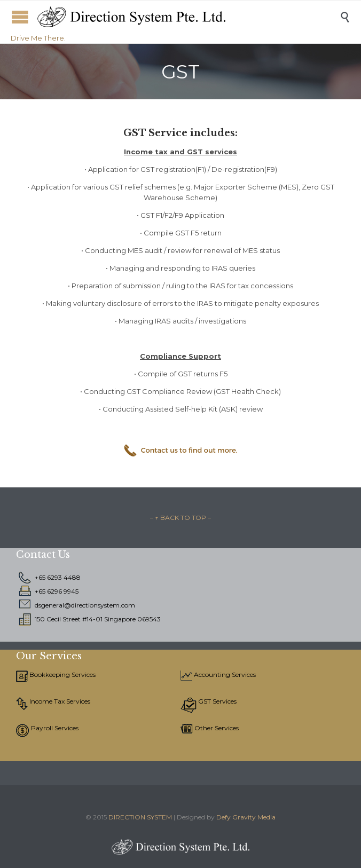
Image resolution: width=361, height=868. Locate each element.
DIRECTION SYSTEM (140, 817)
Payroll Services (54, 728)
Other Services (216, 728)
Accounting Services (224, 674)
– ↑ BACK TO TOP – (180, 518)
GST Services (217, 701)
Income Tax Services (59, 701)
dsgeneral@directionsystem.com (85, 605)
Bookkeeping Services (62, 674)
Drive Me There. (38, 38)
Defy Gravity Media (246, 817)
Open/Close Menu (20, 17)
